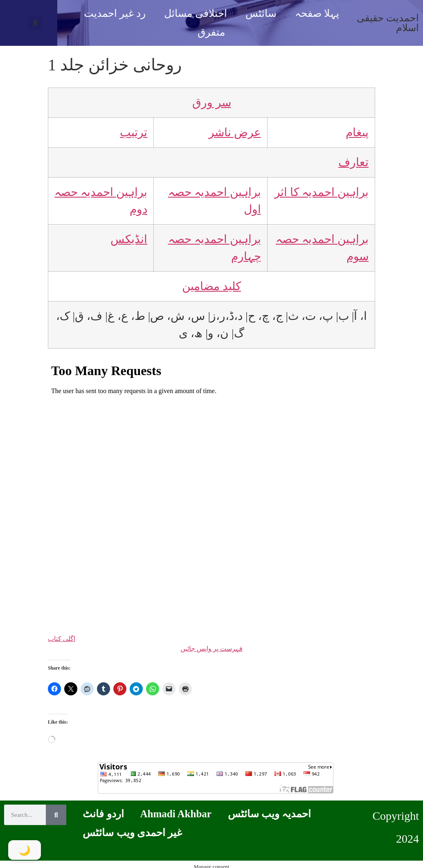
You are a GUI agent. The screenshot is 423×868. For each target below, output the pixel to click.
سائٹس (261, 13)
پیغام (357, 132)
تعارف (353, 162)
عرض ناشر (235, 132)
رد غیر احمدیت (115, 13)
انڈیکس (129, 239)
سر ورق (212, 102)
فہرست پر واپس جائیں (211, 649)
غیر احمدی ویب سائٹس (132, 833)
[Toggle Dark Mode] (25, 850)
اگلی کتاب (62, 639)
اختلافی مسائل (195, 13)
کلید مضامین (211, 286)
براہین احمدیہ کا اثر (322, 192)
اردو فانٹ (103, 814)
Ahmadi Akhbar (176, 814)
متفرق (211, 32)
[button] (35, 23)
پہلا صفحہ (317, 13)
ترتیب (134, 132)
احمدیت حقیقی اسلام (388, 23)
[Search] (56, 815)
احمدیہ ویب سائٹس (270, 814)
